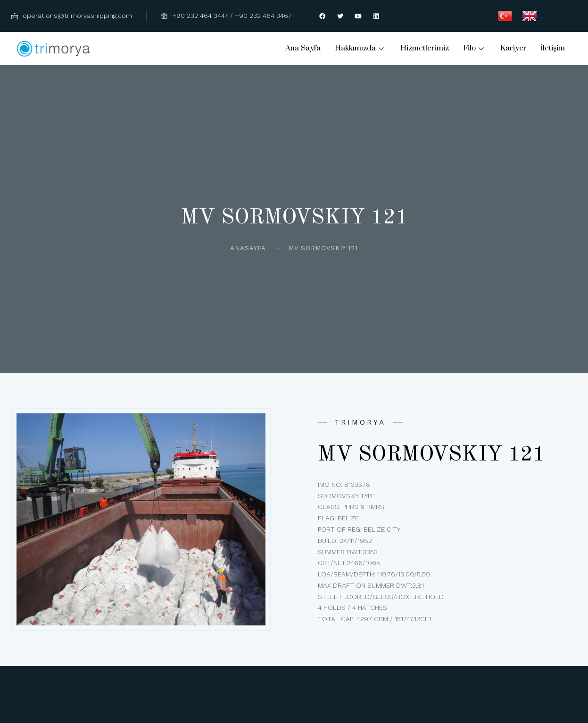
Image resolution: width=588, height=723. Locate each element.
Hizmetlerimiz (425, 48)
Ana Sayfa (303, 48)
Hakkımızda (360, 48)
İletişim (553, 48)
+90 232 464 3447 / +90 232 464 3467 (226, 16)
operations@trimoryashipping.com (72, 16)
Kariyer (513, 48)
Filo (475, 48)
